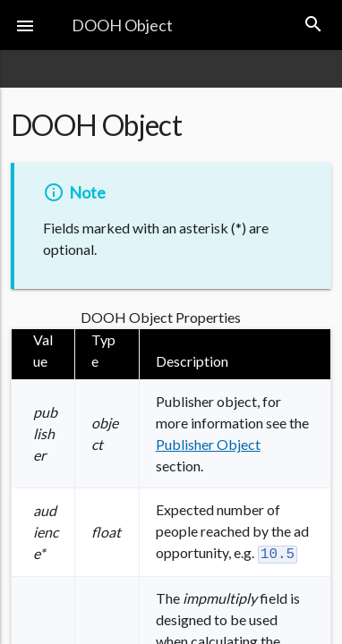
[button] (25, 25)
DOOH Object (122, 25)
